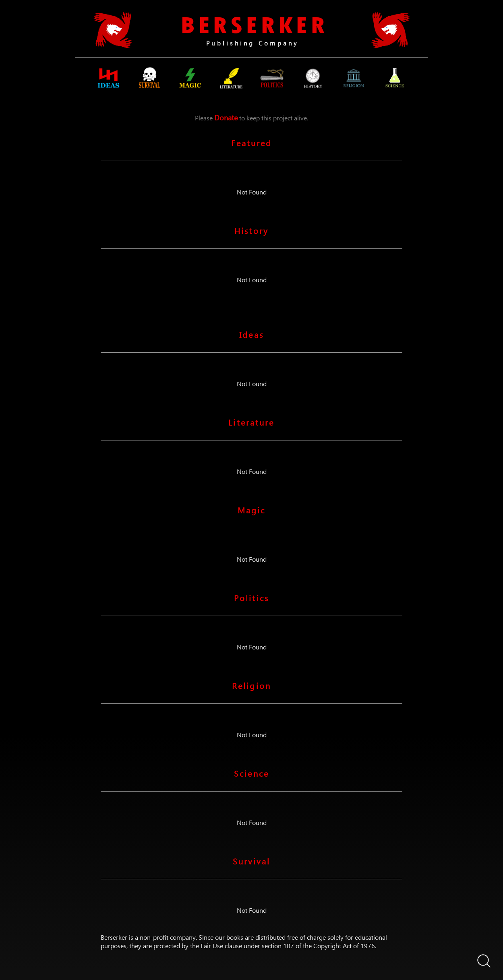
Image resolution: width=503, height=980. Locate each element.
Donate (226, 117)
